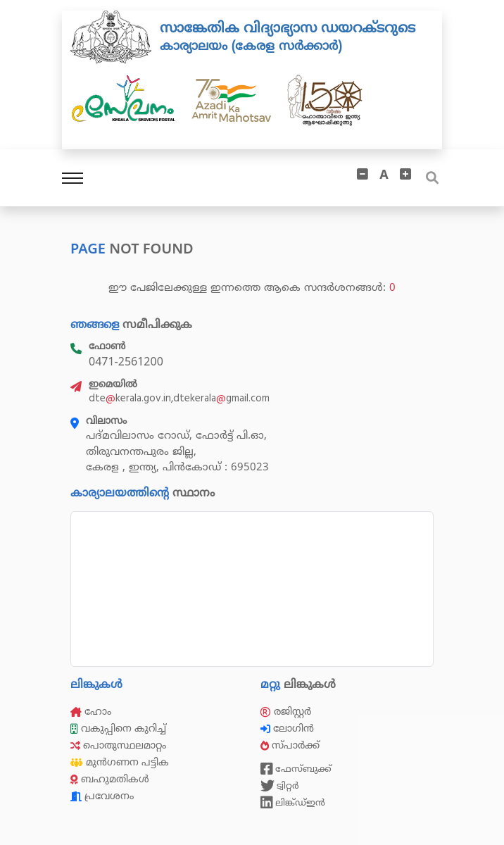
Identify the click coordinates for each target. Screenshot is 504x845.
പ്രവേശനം (102, 796)
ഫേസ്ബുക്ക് (296, 769)
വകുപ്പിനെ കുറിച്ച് (120, 728)
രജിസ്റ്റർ (286, 712)
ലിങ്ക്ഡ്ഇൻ (293, 803)
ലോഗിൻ (289, 728)
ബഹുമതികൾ (110, 779)
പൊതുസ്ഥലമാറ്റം (118, 745)
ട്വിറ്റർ (280, 786)
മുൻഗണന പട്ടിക (120, 762)
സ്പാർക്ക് (291, 745)
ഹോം (91, 712)
